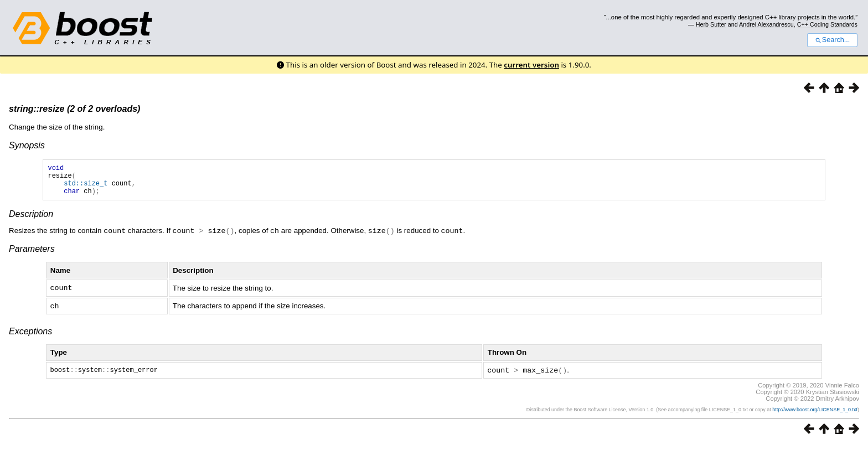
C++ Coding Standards (827, 24)
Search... (832, 40)
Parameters (32, 255)
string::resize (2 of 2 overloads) (74, 109)
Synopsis (27, 145)
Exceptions (30, 336)
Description (31, 221)
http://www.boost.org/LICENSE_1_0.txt (815, 415)
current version (531, 65)
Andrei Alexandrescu (766, 24)
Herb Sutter (711, 24)
